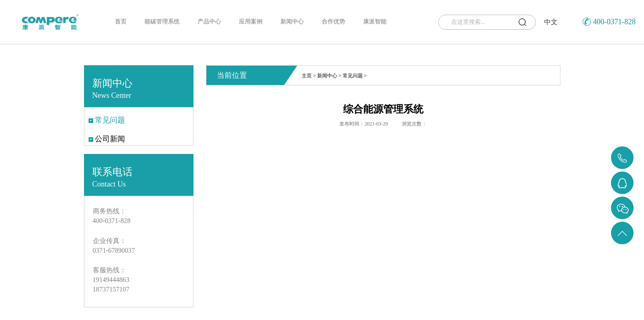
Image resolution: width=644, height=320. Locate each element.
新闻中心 (327, 76)
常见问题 (353, 76)
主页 (307, 76)
